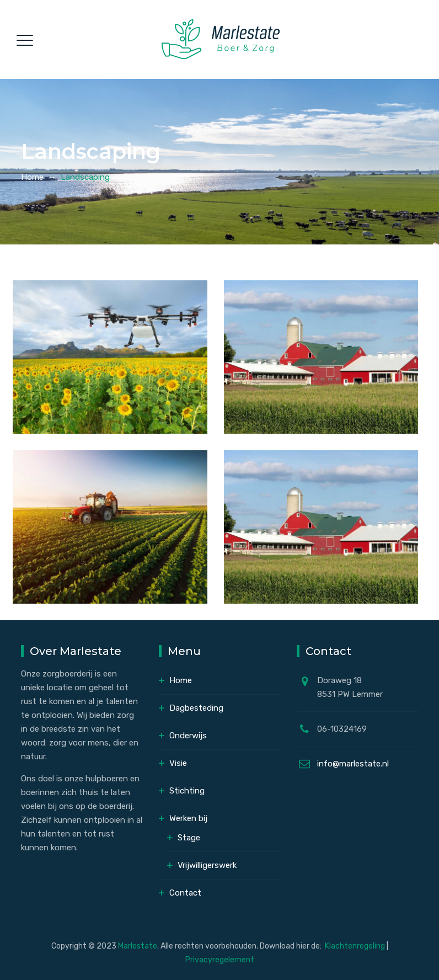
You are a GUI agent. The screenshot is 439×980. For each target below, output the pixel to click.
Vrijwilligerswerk (207, 865)
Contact (185, 893)
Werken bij (188, 818)
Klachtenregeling (356, 946)
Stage (189, 838)
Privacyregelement (220, 960)
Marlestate (138, 946)
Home (32, 177)
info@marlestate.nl (353, 764)
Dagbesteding (196, 708)
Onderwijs (188, 736)
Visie (178, 763)
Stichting (187, 791)
